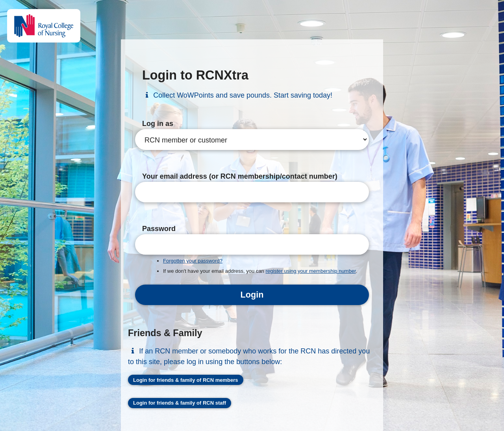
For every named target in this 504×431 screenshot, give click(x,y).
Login (252, 295)
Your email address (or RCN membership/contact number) (240, 176)
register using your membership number (310, 271)
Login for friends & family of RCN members (186, 380)
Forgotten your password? (193, 261)
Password (159, 229)
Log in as (158, 124)
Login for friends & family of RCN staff (180, 403)
